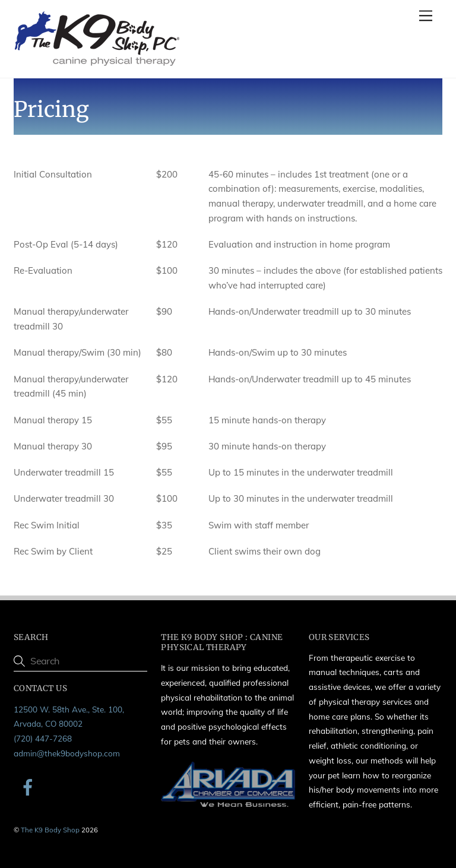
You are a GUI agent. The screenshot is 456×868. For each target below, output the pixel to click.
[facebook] (30, 786)
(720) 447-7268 (43, 738)
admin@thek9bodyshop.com (67, 753)
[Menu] (426, 16)
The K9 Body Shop (50, 830)
